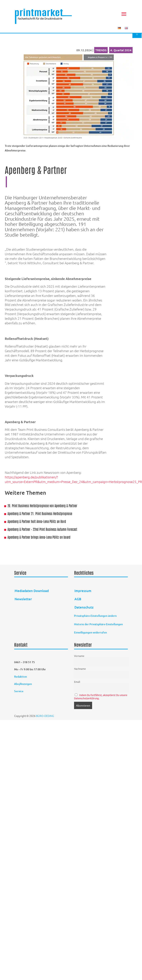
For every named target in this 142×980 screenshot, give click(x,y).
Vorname (79, 656)
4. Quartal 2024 (121, 50)
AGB (78, 599)
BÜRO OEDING (45, 716)
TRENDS (101, 50)
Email (77, 682)
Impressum (83, 591)
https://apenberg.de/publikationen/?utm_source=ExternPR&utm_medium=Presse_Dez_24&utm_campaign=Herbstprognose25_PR (73, 479)
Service (19, 691)
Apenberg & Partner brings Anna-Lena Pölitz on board (39, 537)
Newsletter (23, 599)
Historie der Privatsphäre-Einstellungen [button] (98, 624)
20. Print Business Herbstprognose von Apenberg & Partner (42, 505)
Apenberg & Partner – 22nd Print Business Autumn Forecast (42, 529)
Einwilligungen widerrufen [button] (90, 632)
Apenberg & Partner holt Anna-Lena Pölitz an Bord (37, 521)
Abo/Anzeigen (23, 684)
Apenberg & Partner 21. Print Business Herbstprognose (40, 513)
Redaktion (21, 677)
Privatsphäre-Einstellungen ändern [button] (95, 616)
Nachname (80, 669)
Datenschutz (84, 607)
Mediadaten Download (32, 591)
